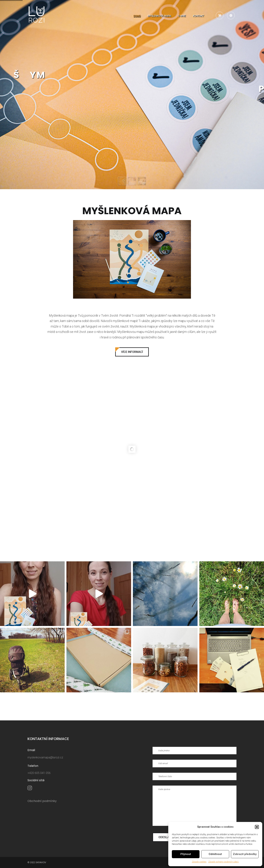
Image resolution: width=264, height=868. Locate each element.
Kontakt (198, 16)
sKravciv (41, 862)
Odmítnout (215, 854)
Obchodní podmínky (42, 801)
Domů (137, 16)
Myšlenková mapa (159, 16)
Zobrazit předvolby (245, 854)
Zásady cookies (199, 862)
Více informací (132, 352)
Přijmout (186, 854)
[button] (257, 827)
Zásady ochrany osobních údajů (223, 862)
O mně (182, 16)
